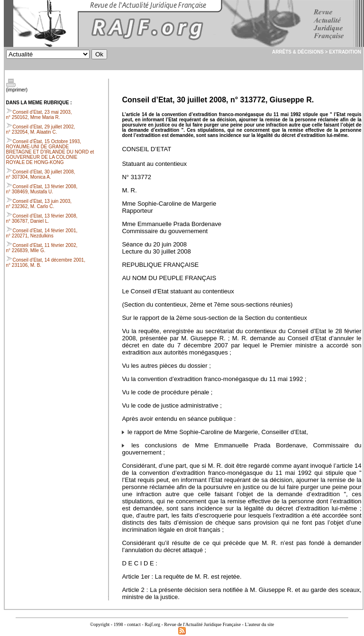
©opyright (100, 624)
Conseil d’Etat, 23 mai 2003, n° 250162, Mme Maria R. (39, 115)
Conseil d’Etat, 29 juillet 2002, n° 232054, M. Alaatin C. (41, 129)
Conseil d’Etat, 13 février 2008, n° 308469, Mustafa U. (42, 189)
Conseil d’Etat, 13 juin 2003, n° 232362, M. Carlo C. (39, 204)
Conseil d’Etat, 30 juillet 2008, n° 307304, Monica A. (41, 174)
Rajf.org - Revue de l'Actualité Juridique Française (193, 624)
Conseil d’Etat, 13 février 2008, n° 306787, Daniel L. (42, 218)
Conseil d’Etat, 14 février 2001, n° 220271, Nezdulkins (42, 233)
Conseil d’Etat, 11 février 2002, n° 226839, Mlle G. (42, 248)
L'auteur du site (259, 624)
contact (134, 624)
